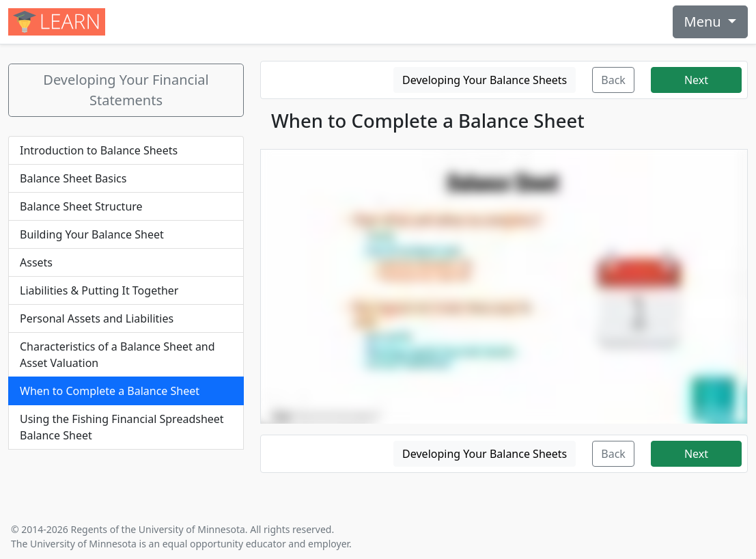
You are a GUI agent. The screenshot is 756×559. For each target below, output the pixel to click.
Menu (704, 22)
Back (613, 80)
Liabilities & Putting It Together (99, 290)
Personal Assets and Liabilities (97, 318)
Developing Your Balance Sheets (485, 80)
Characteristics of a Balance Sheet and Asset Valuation (117, 355)
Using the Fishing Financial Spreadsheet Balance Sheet (122, 427)
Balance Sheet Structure (81, 206)
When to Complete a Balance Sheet (110, 391)
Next (696, 80)
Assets (36, 262)
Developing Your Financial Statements (126, 90)
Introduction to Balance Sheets (99, 150)
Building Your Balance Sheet (92, 234)
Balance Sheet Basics (73, 178)
